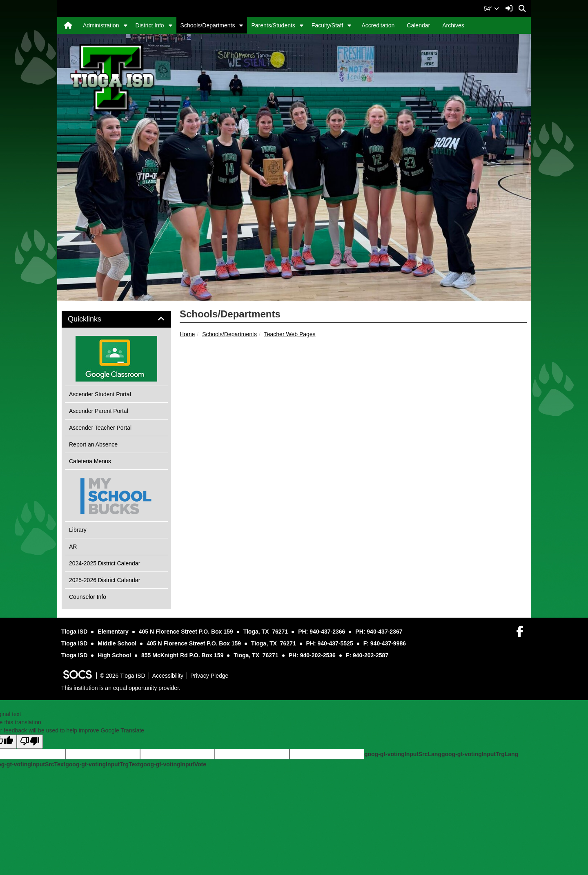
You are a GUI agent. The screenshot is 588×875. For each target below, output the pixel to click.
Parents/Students (273, 25)
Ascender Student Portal (100, 394)
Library (78, 530)
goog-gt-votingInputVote (173, 764)
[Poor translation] (30, 742)
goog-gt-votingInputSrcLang (403, 754)
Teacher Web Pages (290, 334)
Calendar (418, 25)
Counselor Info (88, 597)
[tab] (116, 319)
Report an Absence (93, 444)
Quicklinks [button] (94, 319)
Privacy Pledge (209, 676)
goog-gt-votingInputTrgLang (480, 754)
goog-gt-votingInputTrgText (102, 764)
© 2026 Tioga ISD (123, 676)
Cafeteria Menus (90, 461)
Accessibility (168, 676)
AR (73, 547)
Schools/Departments (208, 25)
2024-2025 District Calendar (105, 563)
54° (491, 9)
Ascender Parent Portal (99, 411)
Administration (101, 25)
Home (187, 334)
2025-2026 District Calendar (105, 580)
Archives (453, 25)
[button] (126, 25)
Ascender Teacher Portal (100, 428)
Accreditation (378, 25)
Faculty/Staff (327, 25)
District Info (150, 25)
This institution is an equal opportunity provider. (121, 688)
